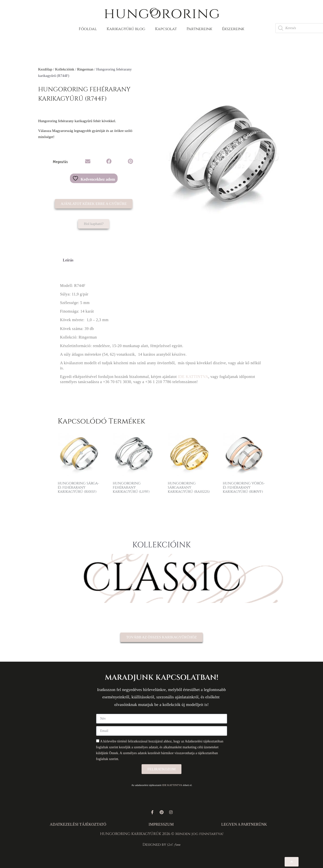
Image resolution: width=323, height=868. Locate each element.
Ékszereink (233, 29)
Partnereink (199, 29)
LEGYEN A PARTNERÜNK (244, 824)
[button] (88, 162)
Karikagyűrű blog (126, 29)
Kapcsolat (166, 29)
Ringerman (85, 69)
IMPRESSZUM (161, 824)
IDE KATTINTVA (193, 377)
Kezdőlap (45, 69)
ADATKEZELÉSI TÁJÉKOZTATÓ (78, 824)
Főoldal (88, 29)
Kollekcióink (65, 69)
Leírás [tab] (68, 260)
